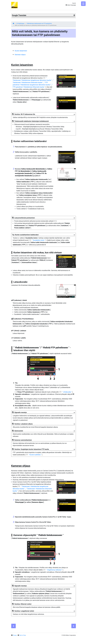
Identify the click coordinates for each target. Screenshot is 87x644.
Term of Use (22, 635)
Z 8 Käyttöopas (20, 23)
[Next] (74, 626)
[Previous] (13, 626)
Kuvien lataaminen (21, 51)
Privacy (15, 635)
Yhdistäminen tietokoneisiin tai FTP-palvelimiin (39, 23)
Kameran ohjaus (20, 55)
